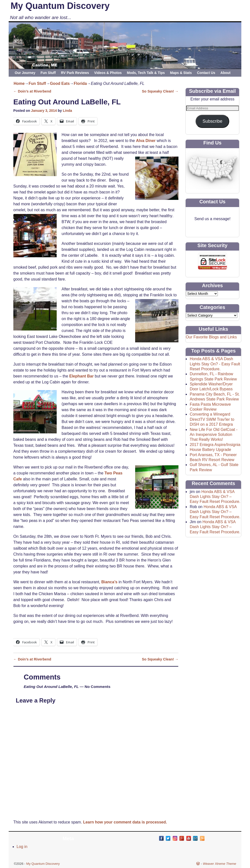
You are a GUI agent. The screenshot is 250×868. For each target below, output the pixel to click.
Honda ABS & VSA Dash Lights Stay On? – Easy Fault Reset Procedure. (215, 497)
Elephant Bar (82, 376)
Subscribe (212, 121)
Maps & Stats (181, 73)
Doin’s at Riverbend (32, 91)
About (225, 73)
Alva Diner (146, 141)
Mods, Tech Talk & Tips (146, 73)
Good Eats (60, 83)
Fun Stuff (48, 73)
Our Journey (25, 73)
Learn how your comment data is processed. (125, 822)
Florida (80, 83)
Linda (67, 111)
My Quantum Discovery (60, 6)
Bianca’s (109, 582)
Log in (22, 847)
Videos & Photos (108, 73)
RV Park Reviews (75, 73)
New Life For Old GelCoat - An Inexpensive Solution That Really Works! (213, 435)
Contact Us (206, 73)
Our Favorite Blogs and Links (211, 337)
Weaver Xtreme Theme (220, 864)
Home (19, 83)
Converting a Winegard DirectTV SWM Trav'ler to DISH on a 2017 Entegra (212, 419)
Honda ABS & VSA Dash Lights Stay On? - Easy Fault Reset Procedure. (215, 364)
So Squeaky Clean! (160, 91)
